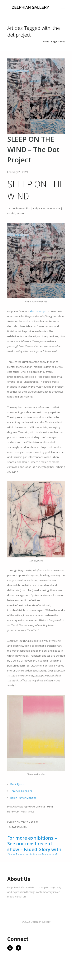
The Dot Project (39, 311)
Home (46, 42)
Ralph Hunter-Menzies (23, 798)
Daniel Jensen (18, 784)
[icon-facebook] (18, 948)
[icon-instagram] (11, 948)
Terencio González (21, 791)
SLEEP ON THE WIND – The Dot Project (33, 149)
